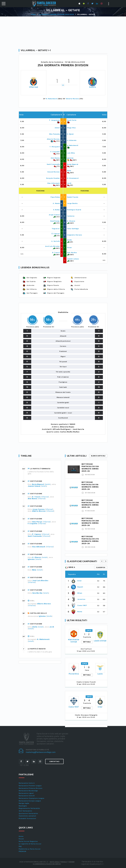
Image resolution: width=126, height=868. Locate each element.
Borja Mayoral (73, 164)
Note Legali (55, 862)
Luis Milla (71, 153)
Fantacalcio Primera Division (31, 788)
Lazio (100, 674)
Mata (69, 171)
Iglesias (70, 158)
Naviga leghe (24, 803)
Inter (80, 581)
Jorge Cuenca (54, 215)
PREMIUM (22, 851)
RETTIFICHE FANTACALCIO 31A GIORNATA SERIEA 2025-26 (90, 486)
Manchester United (74, 641)
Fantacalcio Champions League (32, 798)
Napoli (80, 587)
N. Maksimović (52, 99)
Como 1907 (82, 605)
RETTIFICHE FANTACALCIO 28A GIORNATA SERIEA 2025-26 (90, 522)
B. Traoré (56, 253)
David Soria (72, 120)
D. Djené (70, 134)
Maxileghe (23, 806)
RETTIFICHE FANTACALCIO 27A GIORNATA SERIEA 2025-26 (90, 540)
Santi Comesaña (53, 164)
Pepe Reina (55, 197)
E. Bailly (57, 210)
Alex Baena (55, 158)
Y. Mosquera (55, 147)
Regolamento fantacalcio (29, 808)
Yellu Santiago (73, 229)
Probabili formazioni (27, 818)
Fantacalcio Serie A (27, 783)
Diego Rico (71, 128)
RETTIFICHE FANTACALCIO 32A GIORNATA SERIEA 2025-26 (90, 468)
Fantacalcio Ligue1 (26, 793)
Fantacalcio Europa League (30, 801)
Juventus (81, 599)
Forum (21, 839)
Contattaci (54, 761)
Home (33, 14)
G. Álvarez (71, 221)
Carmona (71, 216)
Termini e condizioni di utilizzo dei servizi (54, 863)
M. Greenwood (73, 178)
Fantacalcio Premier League (30, 786)
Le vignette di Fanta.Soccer (30, 844)
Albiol (57, 128)
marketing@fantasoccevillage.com (41, 752)
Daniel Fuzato (73, 197)
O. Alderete (72, 140)
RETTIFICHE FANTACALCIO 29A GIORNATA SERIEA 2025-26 (90, 504)
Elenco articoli (98, 456)
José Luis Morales (52, 246)
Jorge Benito (72, 203)
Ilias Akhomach (54, 183)
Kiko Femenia (54, 134)
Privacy (64, 862)
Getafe (92, 87)
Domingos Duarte (74, 210)
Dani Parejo (55, 221)
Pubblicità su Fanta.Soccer (30, 849)
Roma (80, 612)
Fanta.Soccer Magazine (28, 841)
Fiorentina (74, 674)
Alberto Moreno (72, 99)
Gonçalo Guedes (53, 178)
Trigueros (56, 229)
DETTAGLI (87, 642)
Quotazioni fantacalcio (28, 813)
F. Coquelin (55, 152)
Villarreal (34, 87)
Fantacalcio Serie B (27, 796)
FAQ (20, 846)
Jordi (69, 183)
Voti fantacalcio (25, 811)
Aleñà (69, 240)
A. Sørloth (56, 241)
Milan (80, 593)
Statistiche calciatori (27, 816)
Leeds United (100, 641)
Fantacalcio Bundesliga (28, 791)
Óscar (69, 248)
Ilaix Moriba (72, 253)
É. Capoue (56, 234)
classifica (101, 567)
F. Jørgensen (54, 120)
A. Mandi (56, 203)
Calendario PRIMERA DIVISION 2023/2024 (56, 14)
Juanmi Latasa (73, 259)
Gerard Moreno (54, 172)
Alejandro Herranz (74, 235)
